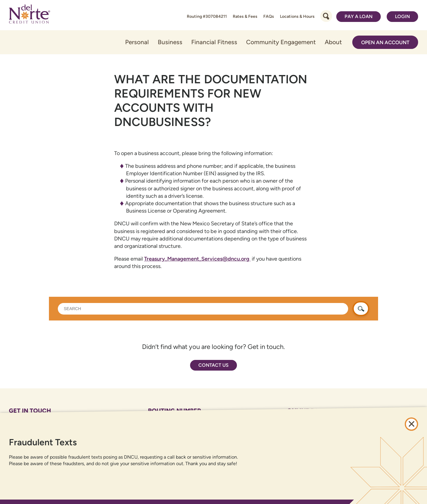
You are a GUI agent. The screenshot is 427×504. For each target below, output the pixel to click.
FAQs (269, 16)
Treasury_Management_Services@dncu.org (197, 259)
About (333, 42)
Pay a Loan (359, 16)
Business (170, 42)
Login (402, 16)
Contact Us (213, 365)
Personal (137, 42)
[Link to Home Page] (30, 15)
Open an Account (385, 42)
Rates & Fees (245, 16)
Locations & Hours (297, 16)
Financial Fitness (214, 42)
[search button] (361, 309)
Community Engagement (281, 42)
